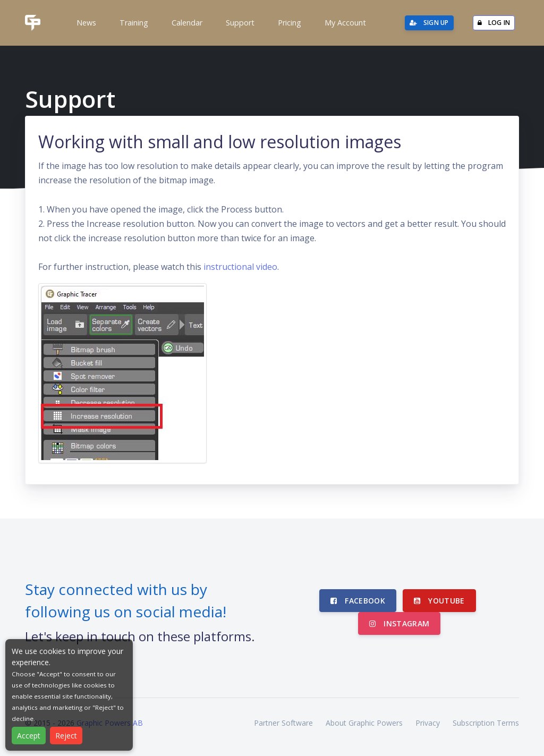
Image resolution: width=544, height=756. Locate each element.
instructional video (240, 267)
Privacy (428, 723)
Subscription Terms (486, 723)
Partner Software (283, 723)
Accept (29, 736)
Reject (66, 736)
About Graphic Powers (364, 723)
